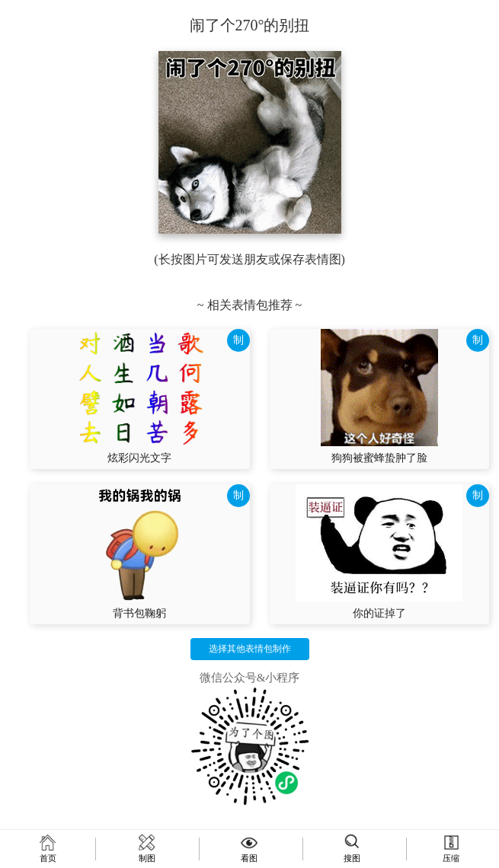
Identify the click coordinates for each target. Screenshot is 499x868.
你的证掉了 (379, 613)
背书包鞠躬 (139, 613)
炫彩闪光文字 (139, 458)
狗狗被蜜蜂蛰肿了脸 (379, 458)
